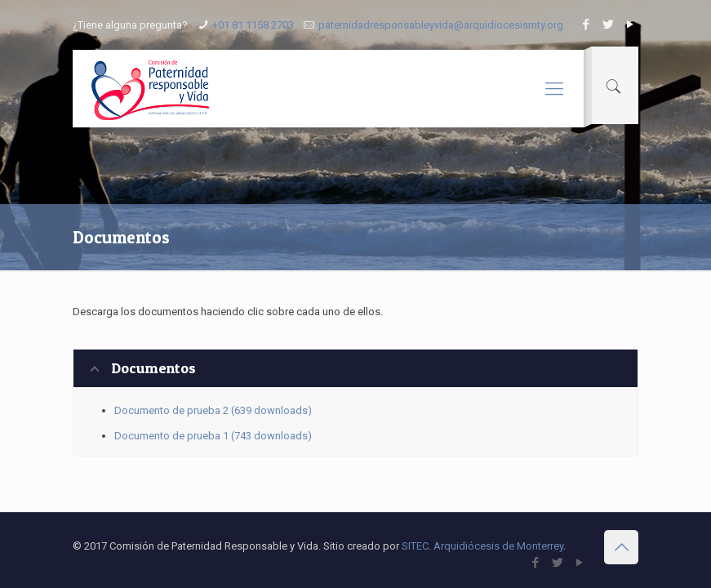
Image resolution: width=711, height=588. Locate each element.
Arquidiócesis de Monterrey (498, 546)
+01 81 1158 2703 (253, 25)
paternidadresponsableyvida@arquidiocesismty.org (441, 25)
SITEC (415, 546)
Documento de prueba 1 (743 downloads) (213, 436)
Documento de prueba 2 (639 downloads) (213, 410)
